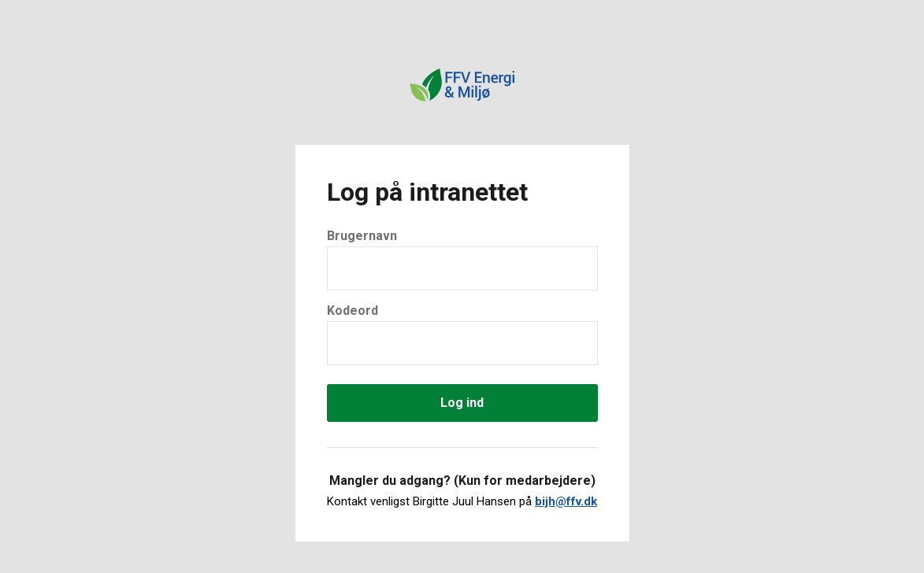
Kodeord (353, 311)
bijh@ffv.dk (566, 501)
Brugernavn (362, 236)
